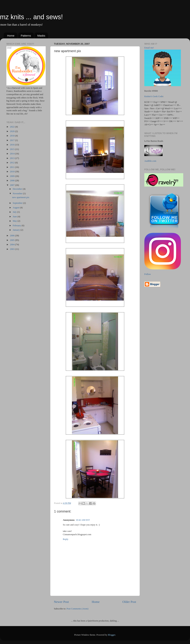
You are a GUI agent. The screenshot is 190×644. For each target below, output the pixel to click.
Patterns (26, 36)
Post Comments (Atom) (77, 609)
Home (11, 36)
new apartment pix (21, 197)
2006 (12, 236)
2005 (12, 240)
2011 (12, 167)
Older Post (129, 602)
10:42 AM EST (83, 520)
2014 (12, 154)
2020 (12, 131)
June (15, 217)
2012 (12, 163)
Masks (41, 36)
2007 (12, 185)
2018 (12, 136)
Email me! (149, 48)
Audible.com (150, 161)
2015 (12, 149)
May (15, 221)
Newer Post (61, 602)
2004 (12, 245)
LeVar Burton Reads (154, 141)
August (16, 208)
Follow (148, 274)
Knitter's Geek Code (154, 96)
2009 (12, 176)
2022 (12, 127)
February (17, 226)
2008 (12, 181)
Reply (66, 539)
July (15, 212)
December (18, 189)
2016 (12, 145)
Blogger (112, 635)
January (17, 230)
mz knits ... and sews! (31, 17)
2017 (12, 140)
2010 (12, 172)
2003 (12, 249)
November (18, 194)
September (18, 203)
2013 (12, 158)
